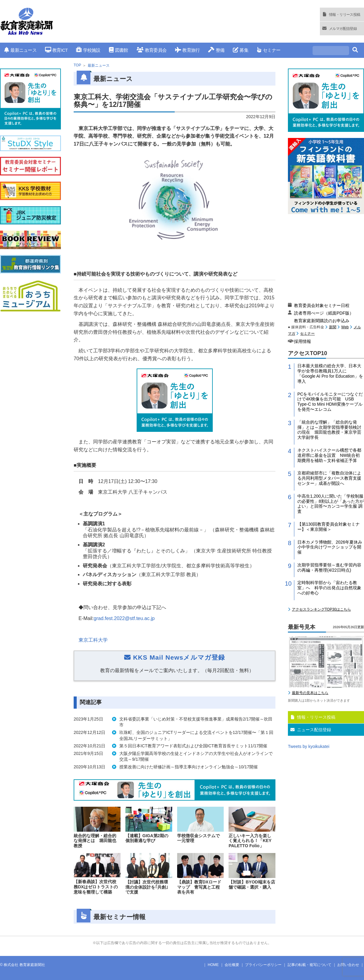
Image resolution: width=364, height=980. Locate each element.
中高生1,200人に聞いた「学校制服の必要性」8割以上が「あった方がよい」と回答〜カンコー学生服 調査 (331, 504)
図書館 (119, 50)
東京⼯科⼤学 (93, 640)
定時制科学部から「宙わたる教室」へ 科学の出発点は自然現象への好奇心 (329, 588)
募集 (241, 50)
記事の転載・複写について (310, 965)
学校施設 (88, 50)
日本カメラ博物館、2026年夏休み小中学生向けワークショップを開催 (330, 547)
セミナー (269, 50)
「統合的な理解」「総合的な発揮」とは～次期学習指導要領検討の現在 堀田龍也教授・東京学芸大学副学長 (329, 430)
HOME (213, 965)
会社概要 (232, 965)
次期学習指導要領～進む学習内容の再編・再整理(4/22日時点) (329, 568)
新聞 (333, 327)
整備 (216, 50)
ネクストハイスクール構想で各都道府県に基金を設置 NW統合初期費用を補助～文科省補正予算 (329, 455)
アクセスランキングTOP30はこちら (321, 609)
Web (345, 327)
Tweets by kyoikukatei (309, 746)
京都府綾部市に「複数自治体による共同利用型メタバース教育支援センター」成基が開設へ (329, 478)
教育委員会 (152, 50)
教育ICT (56, 50)
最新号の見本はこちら (310, 693)
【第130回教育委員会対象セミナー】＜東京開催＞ (329, 527)
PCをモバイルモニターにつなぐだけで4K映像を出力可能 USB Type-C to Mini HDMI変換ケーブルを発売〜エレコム (330, 402)
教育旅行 (187, 50)
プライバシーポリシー (263, 965)
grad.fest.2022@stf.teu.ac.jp (124, 618)
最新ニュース (20, 50)
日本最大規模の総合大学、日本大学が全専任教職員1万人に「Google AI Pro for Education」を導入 (330, 373)
